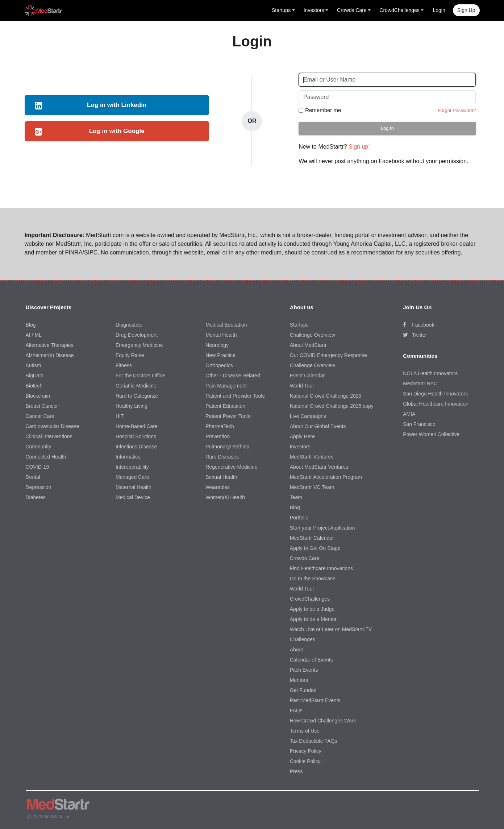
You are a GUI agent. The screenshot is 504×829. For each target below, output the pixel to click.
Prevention (218, 436)
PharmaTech (220, 426)
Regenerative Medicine (231, 467)
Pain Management (226, 386)
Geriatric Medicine (136, 386)
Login (439, 10)
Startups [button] (281, 10)
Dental (33, 477)
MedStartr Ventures (312, 457)
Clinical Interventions (49, 436)
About (297, 650)
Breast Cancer (42, 406)
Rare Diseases (222, 457)
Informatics (128, 457)
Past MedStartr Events (315, 700)
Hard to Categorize (137, 396)
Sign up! (359, 147)
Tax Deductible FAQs (314, 741)
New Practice (220, 355)
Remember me (323, 110)
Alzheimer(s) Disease (50, 355)
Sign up (466, 10)
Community (39, 447)
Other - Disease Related (233, 376)
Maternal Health (134, 487)
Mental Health (221, 335)
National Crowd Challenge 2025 (326, 396)
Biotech (34, 386)
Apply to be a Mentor (313, 619)
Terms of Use (305, 731)
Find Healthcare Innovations (321, 568)
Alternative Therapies (50, 345)
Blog (31, 325)
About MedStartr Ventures (319, 467)
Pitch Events (304, 670)
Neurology (217, 345)
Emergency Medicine (139, 345)
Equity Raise (130, 355)
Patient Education (225, 406)
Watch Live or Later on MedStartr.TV (331, 629)
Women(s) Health (225, 497)
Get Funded (303, 690)
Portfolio (299, 518)
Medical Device (133, 497)
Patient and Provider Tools (235, 396)
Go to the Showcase (313, 579)
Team (296, 497)
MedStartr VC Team (312, 487)
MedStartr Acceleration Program (326, 477)
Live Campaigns (308, 416)
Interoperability (132, 467)
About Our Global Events (318, 426)
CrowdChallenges (310, 599)
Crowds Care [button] (352, 10)
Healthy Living (132, 406)
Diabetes (36, 497)
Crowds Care (305, 558)
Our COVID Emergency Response (328, 355)
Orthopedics (219, 365)
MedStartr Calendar (312, 538)
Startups (299, 325)
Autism (34, 365)
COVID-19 (38, 467)
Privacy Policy (306, 751)
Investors (300, 447)
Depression (39, 487)
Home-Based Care (137, 426)
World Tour (302, 386)
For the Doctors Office (140, 376)
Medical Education (226, 325)
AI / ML (34, 335)
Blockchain (38, 396)
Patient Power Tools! (228, 416)
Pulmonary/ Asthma (227, 447)
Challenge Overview (313, 335)
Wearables (218, 487)
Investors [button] (314, 10)
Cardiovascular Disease (53, 426)
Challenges (303, 639)
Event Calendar (307, 376)
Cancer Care (40, 416)
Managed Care (132, 477)
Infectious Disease (136, 447)
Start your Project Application (322, 528)
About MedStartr (308, 345)
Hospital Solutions (136, 436)
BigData (35, 376)
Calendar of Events (311, 660)
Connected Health (46, 457)
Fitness (124, 365)
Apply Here (302, 436)
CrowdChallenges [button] (399, 10)
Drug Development (137, 335)
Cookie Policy (305, 761)
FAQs (296, 710)
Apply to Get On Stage (315, 548)
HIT (120, 416)
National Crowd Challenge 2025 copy (332, 406)
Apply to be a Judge (312, 609)
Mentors (299, 680)
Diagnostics (129, 325)
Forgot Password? (457, 110)
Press (296, 771)
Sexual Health (221, 477)
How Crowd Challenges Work (323, 721)
